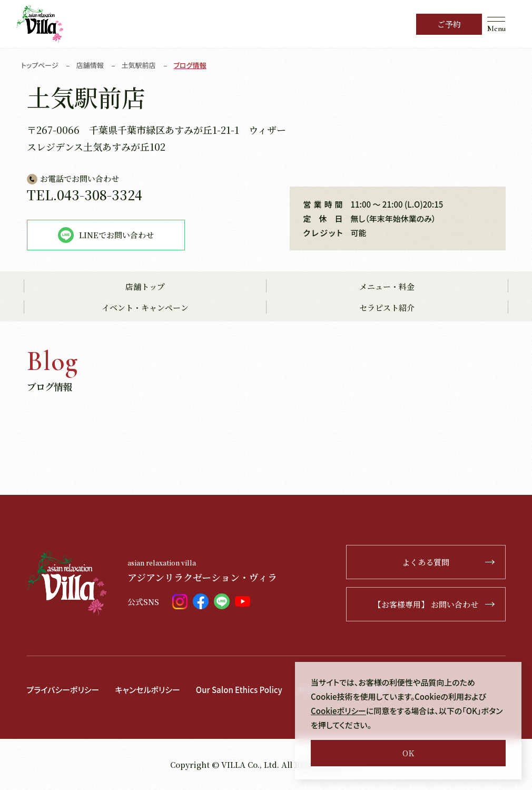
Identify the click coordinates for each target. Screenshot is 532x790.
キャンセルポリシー (147, 690)
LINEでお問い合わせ (106, 235)
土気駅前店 (139, 65)
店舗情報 (90, 65)
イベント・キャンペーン (145, 308)
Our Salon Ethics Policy (239, 690)
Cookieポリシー (338, 711)
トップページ (40, 65)
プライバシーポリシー (63, 690)
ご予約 (449, 24)
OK (408, 753)
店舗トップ (145, 286)
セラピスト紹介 (387, 308)
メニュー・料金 (387, 286)
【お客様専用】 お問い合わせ (434, 604)
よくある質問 (448, 562)
